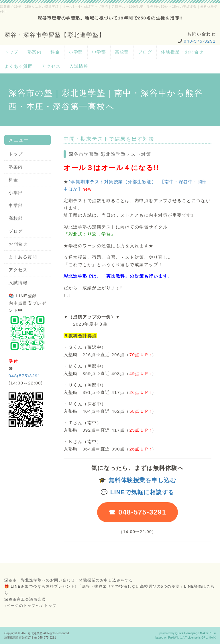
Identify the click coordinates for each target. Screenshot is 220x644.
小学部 (76, 52)
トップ (11, 52)
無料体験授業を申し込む (143, 480)
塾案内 (35, 52)
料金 (55, 52)
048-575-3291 (200, 41)
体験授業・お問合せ (182, 52)
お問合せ (18, 244)
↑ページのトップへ (22, 606)
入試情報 (79, 66)
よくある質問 (18, 66)
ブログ (145, 52)
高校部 (122, 52)
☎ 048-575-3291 (137, 512)
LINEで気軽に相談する (142, 492)
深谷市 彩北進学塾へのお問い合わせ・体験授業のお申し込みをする (69, 580)
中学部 (99, 52)
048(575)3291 (24, 376)
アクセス (51, 66)
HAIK (212, 638)
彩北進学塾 (35, 633)
